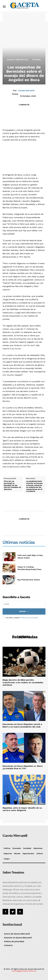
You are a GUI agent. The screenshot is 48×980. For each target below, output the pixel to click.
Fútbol (37, 60)
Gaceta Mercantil (26, 91)
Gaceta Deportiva (18, 60)
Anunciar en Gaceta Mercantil (18, 938)
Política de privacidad (29, 618)
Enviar (24, 611)
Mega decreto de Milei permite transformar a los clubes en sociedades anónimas (23, 682)
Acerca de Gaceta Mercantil (17, 934)
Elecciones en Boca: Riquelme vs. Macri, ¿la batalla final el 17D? (23, 767)
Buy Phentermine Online (29, 580)
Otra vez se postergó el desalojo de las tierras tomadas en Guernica (12, 485)
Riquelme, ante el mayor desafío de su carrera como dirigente (22, 809)
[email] (24, 604)
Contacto (8, 945)
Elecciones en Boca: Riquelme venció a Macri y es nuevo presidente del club (22, 725)
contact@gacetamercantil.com (24, 971)
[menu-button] (4, 7)
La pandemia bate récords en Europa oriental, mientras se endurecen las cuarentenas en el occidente (34, 486)
